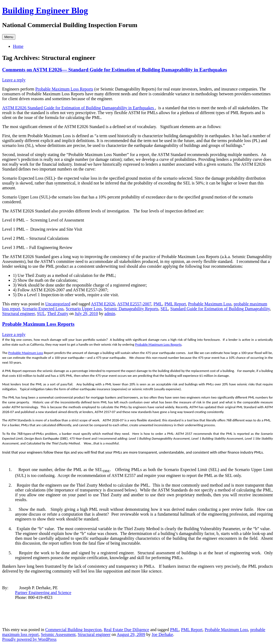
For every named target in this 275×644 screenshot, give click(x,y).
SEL (164, 309)
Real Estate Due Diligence (126, 630)
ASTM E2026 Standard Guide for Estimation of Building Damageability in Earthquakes (79, 108)
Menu (9, 37)
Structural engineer (19, 314)
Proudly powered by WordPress (29, 639)
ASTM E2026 (103, 304)
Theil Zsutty (58, 314)
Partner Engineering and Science (43, 593)
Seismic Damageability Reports (131, 309)
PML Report (175, 304)
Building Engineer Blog (45, 10)
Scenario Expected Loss (43, 309)
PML (158, 304)
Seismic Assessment (58, 634)
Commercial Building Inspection (73, 630)
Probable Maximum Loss (210, 304)
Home (18, 46)
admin (110, 314)
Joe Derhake (162, 634)
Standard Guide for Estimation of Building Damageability (220, 309)
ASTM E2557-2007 (134, 304)
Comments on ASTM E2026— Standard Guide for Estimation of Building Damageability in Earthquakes (115, 70)
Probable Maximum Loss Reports (64, 89)
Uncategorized (58, 304)
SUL (41, 314)
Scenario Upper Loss (84, 309)
